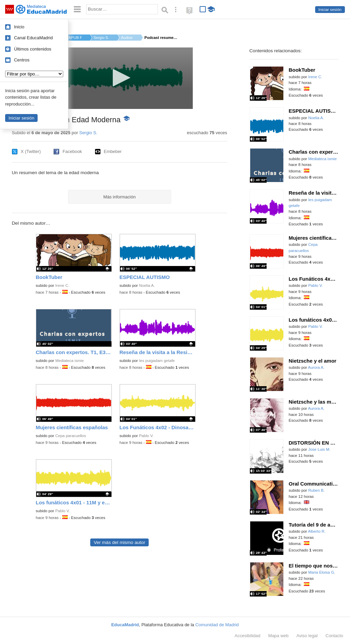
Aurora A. (316, 367)
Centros (22, 60)
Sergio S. (101, 38)
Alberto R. (317, 531)
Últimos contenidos (33, 49)
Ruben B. (317, 490)
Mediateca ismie (70, 361)
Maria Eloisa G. (322, 572)
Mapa (279, 636)
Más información (119, 197)
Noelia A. (147, 285)
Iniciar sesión (330, 10)
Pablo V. (146, 436)
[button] (119, 78)
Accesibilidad (247, 636)
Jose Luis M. (319, 449)
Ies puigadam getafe (157, 361)
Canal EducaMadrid (33, 38)
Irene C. (62, 285)
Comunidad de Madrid (217, 625)
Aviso (307, 636)
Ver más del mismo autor (119, 542)
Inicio (19, 27)
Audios (127, 38)
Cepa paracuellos (71, 436)
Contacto (334, 636)
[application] (119, 78)
